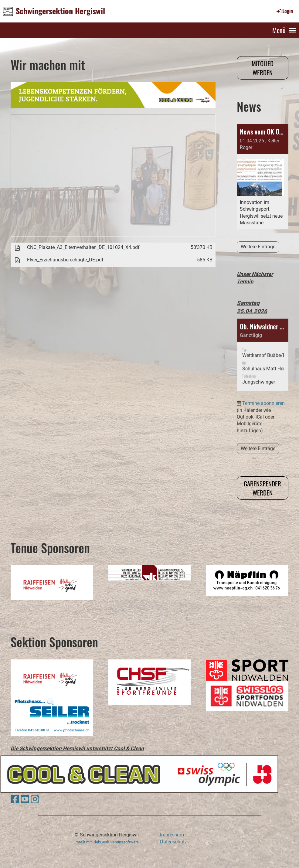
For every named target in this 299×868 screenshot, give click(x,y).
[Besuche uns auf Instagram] (35, 799)
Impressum (172, 835)
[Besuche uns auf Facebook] (15, 799)
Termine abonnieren (263, 387)
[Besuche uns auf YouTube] (25, 799)
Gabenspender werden (262, 488)
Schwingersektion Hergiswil (60, 11)
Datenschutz (173, 842)
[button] (263, 339)
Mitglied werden (263, 68)
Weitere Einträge (258, 247)
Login (284, 11)
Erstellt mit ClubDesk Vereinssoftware (106, 842)
